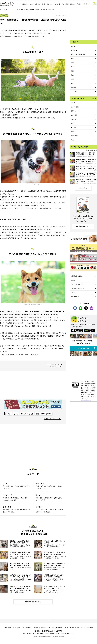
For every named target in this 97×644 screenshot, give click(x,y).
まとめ (73, 83)
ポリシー (51, 628)
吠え (22, 10)
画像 (72, 75)
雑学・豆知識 (75, 136)
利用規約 (43, 628)
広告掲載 (36, 628)
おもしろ (74, 123)
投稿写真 (61, 4)
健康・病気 (74, 115)
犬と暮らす (9, 10)
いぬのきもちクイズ (77, 284)
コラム (73, 67)
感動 (72, 132)
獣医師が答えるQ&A (77, 276)
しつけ (32, 4)
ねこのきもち (27, 628)
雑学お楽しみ (25, 4)
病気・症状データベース (78, 54)
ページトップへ (48, 621)
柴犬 (72, 140)
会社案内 (37, 631)
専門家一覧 (80, 628)
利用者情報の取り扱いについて (65, 628)
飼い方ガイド (87, 4)
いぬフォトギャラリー (77, 288)
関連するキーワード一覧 (52, 419)
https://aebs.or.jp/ (86, 400)
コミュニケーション (27, 414)
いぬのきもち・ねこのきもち (12, 628)
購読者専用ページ (76, 297)
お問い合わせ (89, 628)
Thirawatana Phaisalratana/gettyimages (33, 304)
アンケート (74, 91)
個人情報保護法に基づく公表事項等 (52, 631)
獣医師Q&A (73, 4)
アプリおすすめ (46, 414)
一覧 (93, 98)
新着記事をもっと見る (33, 602)
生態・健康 (38, 4)
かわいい (74, 119)
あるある (74, 127)
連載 (72, 58)
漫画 (72, 63)
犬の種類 (74, 87)
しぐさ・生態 (75, 107)
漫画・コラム (50, 4)
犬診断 (73, 292)
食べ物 (56, 4)
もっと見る (83, 188)
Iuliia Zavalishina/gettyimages (33, 184)
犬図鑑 (67, 4)
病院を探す (80, 4)
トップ (2, 10)
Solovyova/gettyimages (33, 102)
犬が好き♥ (74, 50)
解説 (37, 414)
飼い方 (43, 4)
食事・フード (75, 111)
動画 (72, 71)
